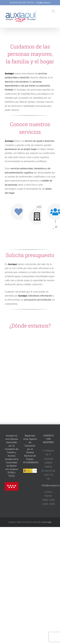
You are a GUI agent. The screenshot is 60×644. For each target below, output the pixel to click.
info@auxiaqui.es (43, 2)
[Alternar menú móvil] (54, 11)
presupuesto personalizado (38, 300)
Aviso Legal (47, 522)
